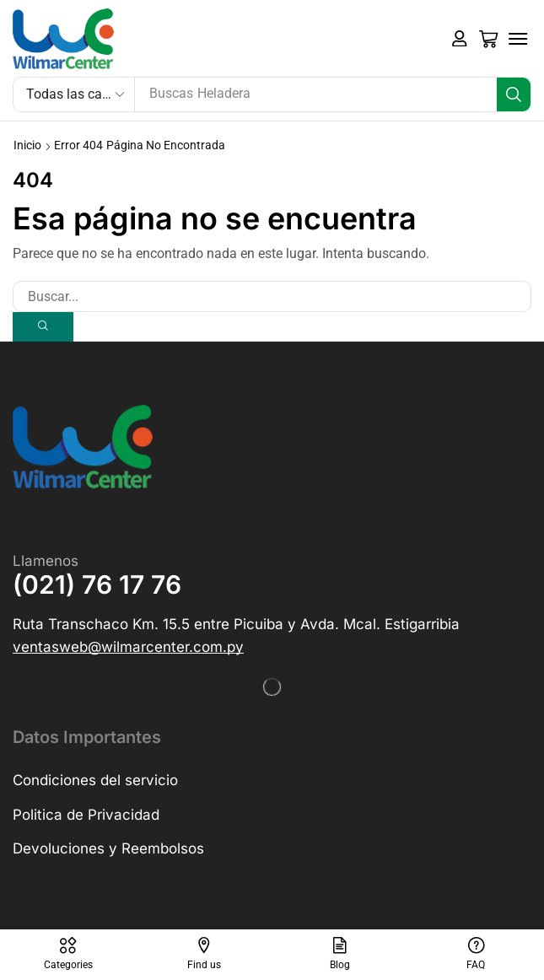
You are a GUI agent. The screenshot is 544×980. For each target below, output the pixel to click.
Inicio (27, 145)
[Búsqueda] (514, 94)
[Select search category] (74, 94)
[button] (460, 39)
